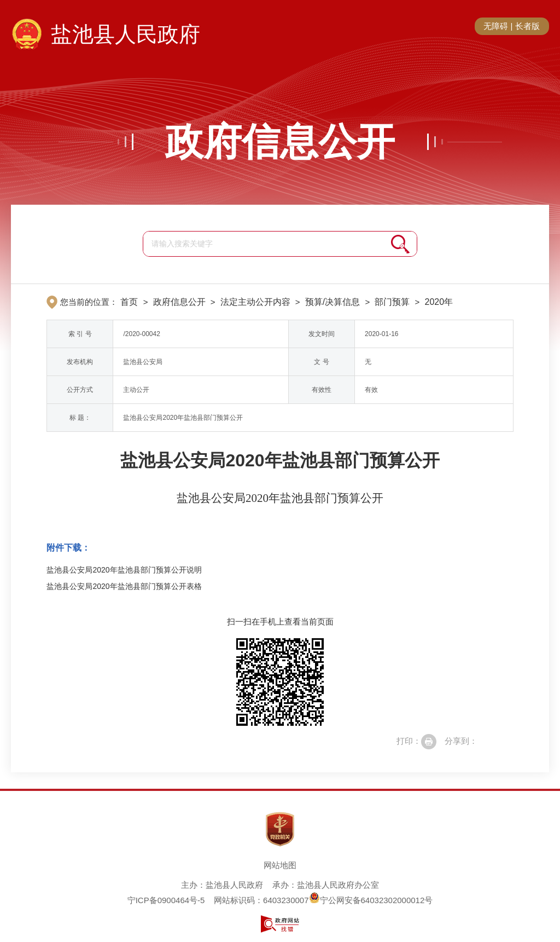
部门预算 (392, 302)
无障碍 (496, 26)
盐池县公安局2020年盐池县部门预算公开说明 (124, 570)
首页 (129, 302)
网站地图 (280, 865)
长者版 (527, 26)
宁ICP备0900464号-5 (166, 900)
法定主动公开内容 (255, 302)
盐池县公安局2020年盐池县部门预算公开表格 (124, 586)
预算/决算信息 (332, 302)
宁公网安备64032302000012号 (371, 900)
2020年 (439, 302)
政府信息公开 (280, 142)
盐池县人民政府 (126, 34)
